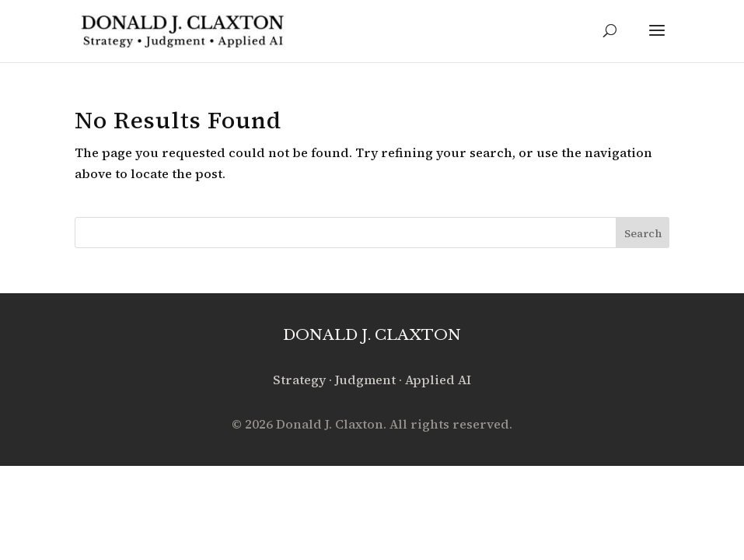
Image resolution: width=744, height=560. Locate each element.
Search (643, 233)
